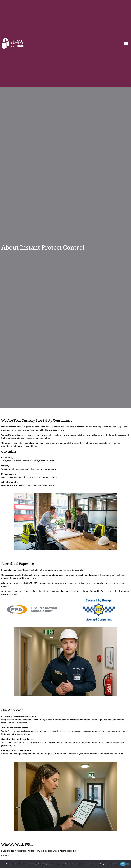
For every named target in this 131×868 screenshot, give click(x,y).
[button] (126, 43)
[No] (127, 864)
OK (123, 864)
